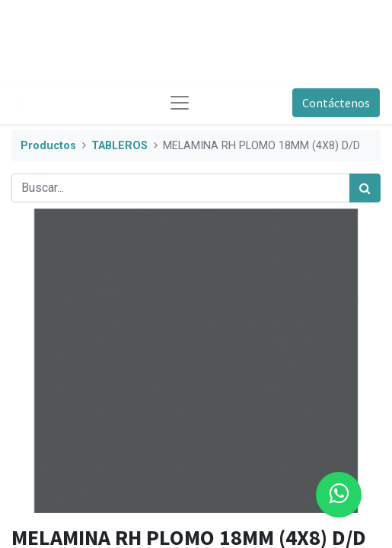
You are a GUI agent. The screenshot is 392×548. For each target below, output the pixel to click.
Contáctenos (336, 103)
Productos (48, 146)
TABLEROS (120, 146)
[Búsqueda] (365, 188)
